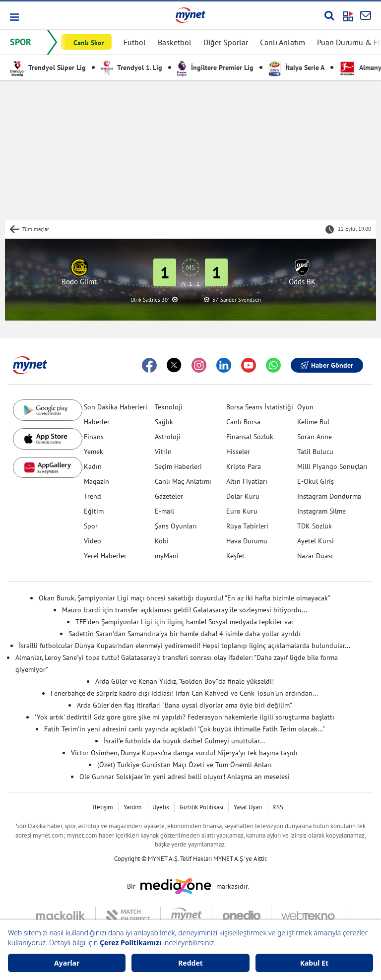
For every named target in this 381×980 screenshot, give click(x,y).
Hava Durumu (247, 541)
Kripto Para (244, 466)
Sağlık (164, 422)
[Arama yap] (329, 15)
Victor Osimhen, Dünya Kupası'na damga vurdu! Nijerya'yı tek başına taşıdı (184, 753)
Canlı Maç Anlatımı (183, 481)
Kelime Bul (313, 422)
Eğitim (94, 511)
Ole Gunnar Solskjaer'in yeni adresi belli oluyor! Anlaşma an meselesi (185, 777)
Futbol (135, 42)
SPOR (21, 42)
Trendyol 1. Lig (131, 67)
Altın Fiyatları (247, 481)
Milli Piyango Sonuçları (332, 466)
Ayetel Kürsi (316, 541)
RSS (278, 807)
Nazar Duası (315, 556)
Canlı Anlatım (283, 42)
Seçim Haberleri (178, 466)
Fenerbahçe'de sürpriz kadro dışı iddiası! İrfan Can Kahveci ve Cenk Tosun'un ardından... (184, 693)
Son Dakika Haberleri (116, 407)
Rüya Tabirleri (247, 526)
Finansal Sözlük (250, 437)
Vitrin (163, 452)
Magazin (96, 481)
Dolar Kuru (243, 496)
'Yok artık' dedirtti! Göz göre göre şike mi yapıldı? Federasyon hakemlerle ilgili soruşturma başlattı (185, 717)
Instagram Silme (321, 511)
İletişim (103, 807)
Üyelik (161, 807)
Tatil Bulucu (315, 452)
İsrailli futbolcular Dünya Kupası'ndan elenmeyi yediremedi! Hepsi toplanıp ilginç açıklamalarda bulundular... (185, 646)
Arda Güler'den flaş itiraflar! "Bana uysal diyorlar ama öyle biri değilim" (185, 705)
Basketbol (175, 42)
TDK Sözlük (315, 526)
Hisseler (238, 452)
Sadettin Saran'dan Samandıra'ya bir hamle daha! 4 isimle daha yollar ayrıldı (185, 634)
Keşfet (235, 556)
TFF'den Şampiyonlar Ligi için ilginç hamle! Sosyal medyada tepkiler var (185, 622)
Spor (91, 526)
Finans (94, 437)
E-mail (164, 511)
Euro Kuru (242, 511)
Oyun (305, 407)
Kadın (93, 466)
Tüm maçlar (36, 229)
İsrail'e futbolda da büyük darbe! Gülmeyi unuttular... (184, 741)
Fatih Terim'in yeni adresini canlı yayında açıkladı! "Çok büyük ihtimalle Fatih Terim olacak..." (185, 729)
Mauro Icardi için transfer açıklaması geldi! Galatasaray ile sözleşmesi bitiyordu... (185, 610)
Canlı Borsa (243, 422)
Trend (93, 496)
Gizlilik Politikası (201, 807)
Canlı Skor (89, 43)
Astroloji (168, 437)
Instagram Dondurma (329, 496)
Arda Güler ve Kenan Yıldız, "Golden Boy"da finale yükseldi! (185, 681)
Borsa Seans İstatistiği (260, 407)
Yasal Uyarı (248, 807)
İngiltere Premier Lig (215, 67)
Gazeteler (169, 496)
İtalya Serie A (296, 67)
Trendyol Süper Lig (48, 67)
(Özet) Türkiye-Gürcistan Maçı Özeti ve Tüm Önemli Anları (185, 765)
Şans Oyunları (176, 526)
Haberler (97, 422)
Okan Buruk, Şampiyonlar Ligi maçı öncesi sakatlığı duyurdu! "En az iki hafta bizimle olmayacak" (185, 598)
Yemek (94, 452)
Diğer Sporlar (226, 42)
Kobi (162, 541)
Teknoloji (169, 407)
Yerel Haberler (105, 556)
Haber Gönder (327, 365)
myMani (167, 556)
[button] (14, 17)
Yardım (133, 807)
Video (93, 541)
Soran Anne (315, 437)
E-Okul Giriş (316, 481)
